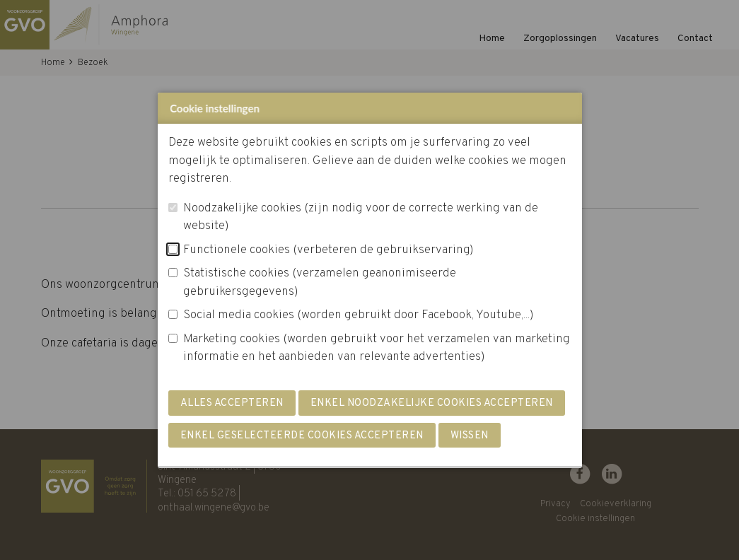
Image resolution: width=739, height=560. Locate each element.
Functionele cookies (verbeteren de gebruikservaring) (328, 250)
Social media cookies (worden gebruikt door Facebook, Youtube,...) (359, 315)
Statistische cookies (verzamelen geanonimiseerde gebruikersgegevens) (320, 283)
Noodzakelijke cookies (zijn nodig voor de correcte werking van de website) (361, 218)
